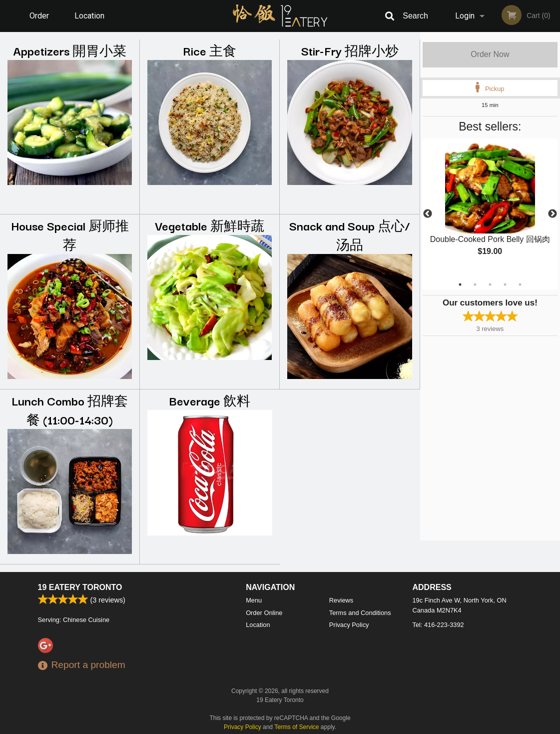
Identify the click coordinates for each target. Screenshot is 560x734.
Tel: (438, 625)
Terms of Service (296, 727)
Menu (254, 600)
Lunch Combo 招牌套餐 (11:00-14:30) (70, 410)
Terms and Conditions (360, 613)
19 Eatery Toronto (80, 587)
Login (465, 16)
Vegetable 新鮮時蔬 (210, 225)
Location (89, 16)
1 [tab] (460, 284)
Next (553, 214)
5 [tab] (520, 284)
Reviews (341, 600)
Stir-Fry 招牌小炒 (350, 50)
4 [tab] (505, 284)
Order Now (490, 54)
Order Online (40, 21)
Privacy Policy (349, 625)
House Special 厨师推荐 (70, 235)
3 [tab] (490, 284)
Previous (428, 214)
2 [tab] (475, 284)
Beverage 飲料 (210, 400)
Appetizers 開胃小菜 (70, 50)
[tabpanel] (490, 208)
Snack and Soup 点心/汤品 (350, 235)
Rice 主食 (210, 50)
